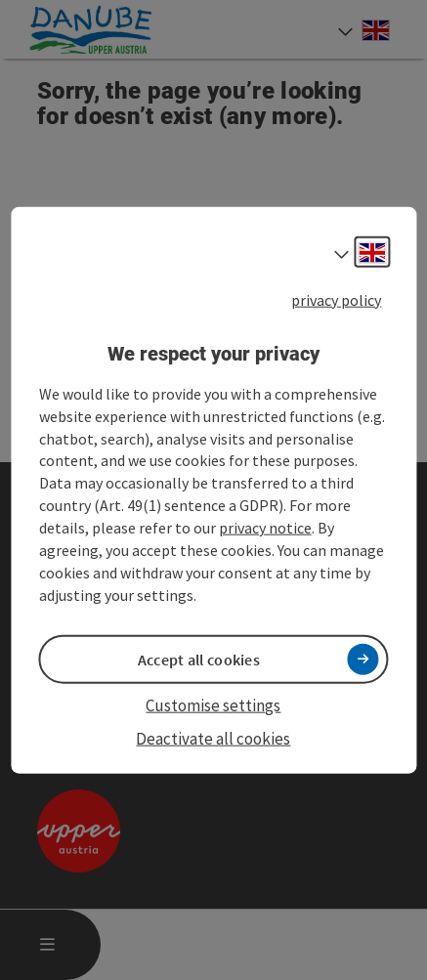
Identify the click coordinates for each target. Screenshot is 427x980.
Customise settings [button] (213, 704)
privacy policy (336, 299)
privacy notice (265, 528)
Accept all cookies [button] (199, 659)
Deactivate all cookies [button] (213, 739)
